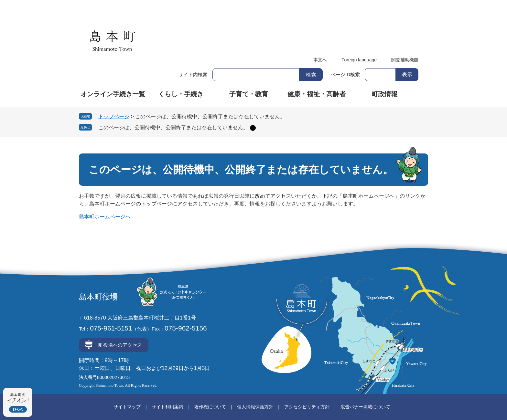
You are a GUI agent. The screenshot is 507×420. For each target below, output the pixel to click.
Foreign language (359, 60)
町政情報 (384, 94)
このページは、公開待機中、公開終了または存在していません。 (173, 127)
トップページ (114, 116)
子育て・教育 (249, 94)
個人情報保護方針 (255, 407)
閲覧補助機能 (405, 60)
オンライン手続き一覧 (113, 94)
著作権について (210, 407)
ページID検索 (345, 74)
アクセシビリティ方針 (307, 407)
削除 (253, 128)
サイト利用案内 (167, 407)
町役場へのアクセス (120, 345)
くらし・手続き (181, 94)
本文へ (320, 60)
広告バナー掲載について (365, 407)
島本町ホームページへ (105, 217)
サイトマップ (127, 407)
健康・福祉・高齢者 (317, 94)
